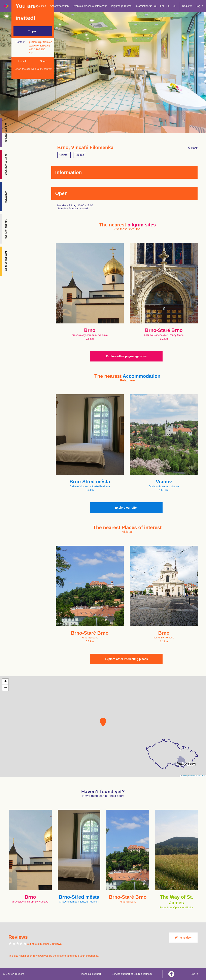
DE (174, 6)
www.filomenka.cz (40, 46)
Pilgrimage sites (37, 6)
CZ (156, 6)
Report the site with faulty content (33, 69)
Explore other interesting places (126, 659)
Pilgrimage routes (121, 6)
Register (187, 6)
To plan (33, 31)
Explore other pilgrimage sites (126, 356)
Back (193, 148)
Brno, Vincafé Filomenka (85, 148)
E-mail (22, 61)
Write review (183, 938)
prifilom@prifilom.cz (41, 42)
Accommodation (59, 6)
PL (168, 6)
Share (44, 61)
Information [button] (144, 6)
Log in (199, 6)
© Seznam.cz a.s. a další (197, 776)
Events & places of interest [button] (90, 6)
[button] (103, 722)
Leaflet (184, 776)
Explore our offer (126, 508)
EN (162, 6)
